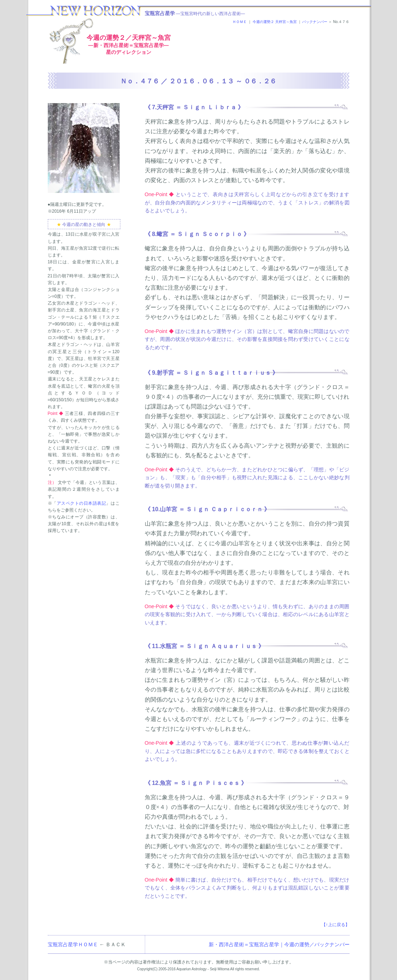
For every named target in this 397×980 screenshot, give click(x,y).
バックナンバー (315, 22)
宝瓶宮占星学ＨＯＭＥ (73, 944)
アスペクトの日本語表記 (82, 503)
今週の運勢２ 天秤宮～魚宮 (275, 22)
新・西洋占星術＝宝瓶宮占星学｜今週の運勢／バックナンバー (279, 944)
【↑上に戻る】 (336, 925)
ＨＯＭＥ (240, 22)
